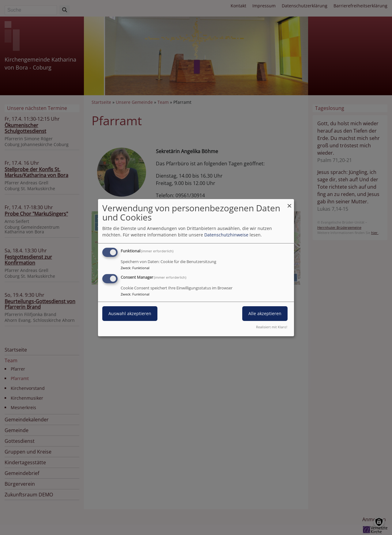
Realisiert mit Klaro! (272, 327)
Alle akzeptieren (265, 313)
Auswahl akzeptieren (130, 313)
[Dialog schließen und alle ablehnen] (289, 203)
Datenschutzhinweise (226, 235)
